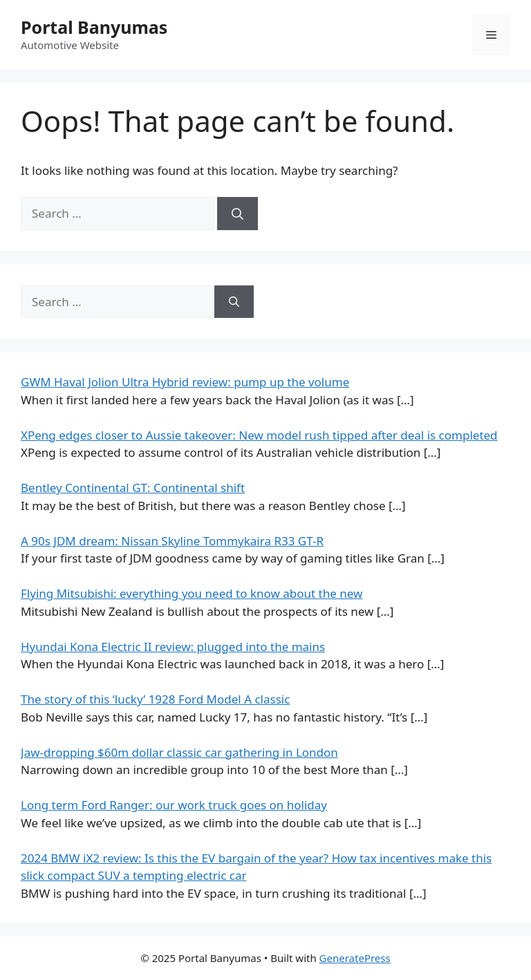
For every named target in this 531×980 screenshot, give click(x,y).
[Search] (237, 214)
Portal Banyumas (94, 27)
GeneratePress (355, 958)
